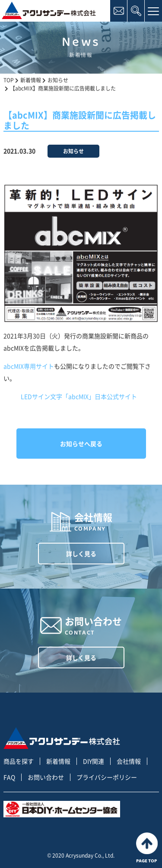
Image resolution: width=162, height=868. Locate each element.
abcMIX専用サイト (29, 366)
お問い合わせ (46, 777)
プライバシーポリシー (107, 777)
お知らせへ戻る (81, 444)
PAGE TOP (147, 848)
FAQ (9, 777)
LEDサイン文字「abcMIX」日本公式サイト (79, 396)
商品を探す (19, 761)
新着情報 (58, 761)
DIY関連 (94, 761)
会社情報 (129, 761)
